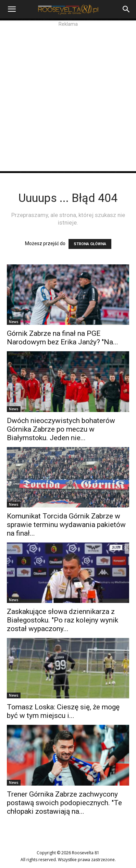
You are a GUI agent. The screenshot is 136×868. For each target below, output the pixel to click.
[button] (12, 9)
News (14, 322)
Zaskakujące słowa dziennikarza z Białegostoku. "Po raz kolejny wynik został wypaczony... (63, 620)
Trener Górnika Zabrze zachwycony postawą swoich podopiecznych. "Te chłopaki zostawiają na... (64, 803)
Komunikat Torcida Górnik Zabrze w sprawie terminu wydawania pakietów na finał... (66, 525)
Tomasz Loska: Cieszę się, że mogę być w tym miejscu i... (63, 711)
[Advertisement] (68, 99)
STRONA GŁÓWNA (90, 244)
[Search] (126, 9)
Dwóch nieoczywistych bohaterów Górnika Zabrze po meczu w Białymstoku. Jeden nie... (61, 429)
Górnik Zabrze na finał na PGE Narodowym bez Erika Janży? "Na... (63, 338)
